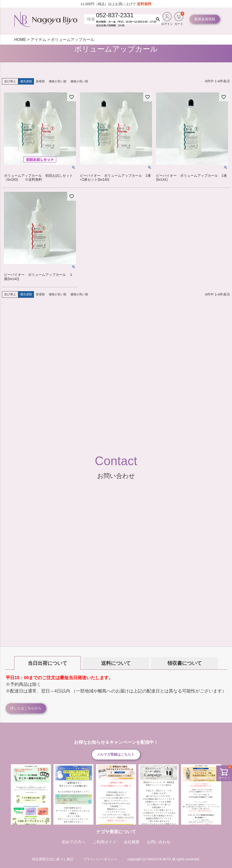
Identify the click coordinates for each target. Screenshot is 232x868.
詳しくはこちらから (26, 708)
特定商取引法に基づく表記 (53, 859)
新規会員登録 (205, 19)
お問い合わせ (159, 842)
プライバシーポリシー (100, 859)
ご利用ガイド (105, 842)
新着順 (40, 81)
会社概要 (132, 842)
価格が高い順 (79, 81)
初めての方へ (74, 842)
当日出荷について (47, 663)
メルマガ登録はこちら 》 (116, 754)
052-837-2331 (115, 15)
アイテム (38, 40)
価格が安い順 (58, 81)
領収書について (185, 663)
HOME (20, 40)
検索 (159, 19)
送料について (116, 663)
